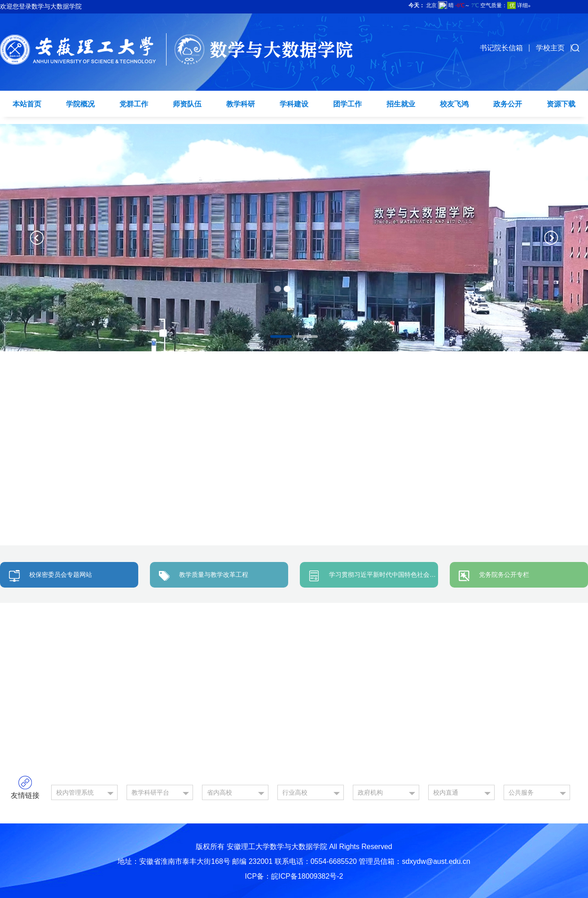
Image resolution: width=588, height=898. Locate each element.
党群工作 (134, 104)
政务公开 (508, 104)
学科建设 (294, 104)
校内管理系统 (75, 792)
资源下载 (561, 104)
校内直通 (446, 792)
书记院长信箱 (501, 48)
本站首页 (27, 104)
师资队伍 (187, 104)
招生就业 (401, 104)
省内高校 (219, 792)
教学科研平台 (150, 792)
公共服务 (521, 792)
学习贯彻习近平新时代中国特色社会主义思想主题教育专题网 (414, 575)
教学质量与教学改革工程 (214, 575)
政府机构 (370, 792)
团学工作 (347, 104)
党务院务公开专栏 (504, 575)
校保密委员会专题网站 (61, 575)
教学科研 (241, 104)
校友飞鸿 (454, 104)
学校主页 (550, 48)
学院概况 (80, 104)
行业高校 (295, 792)
